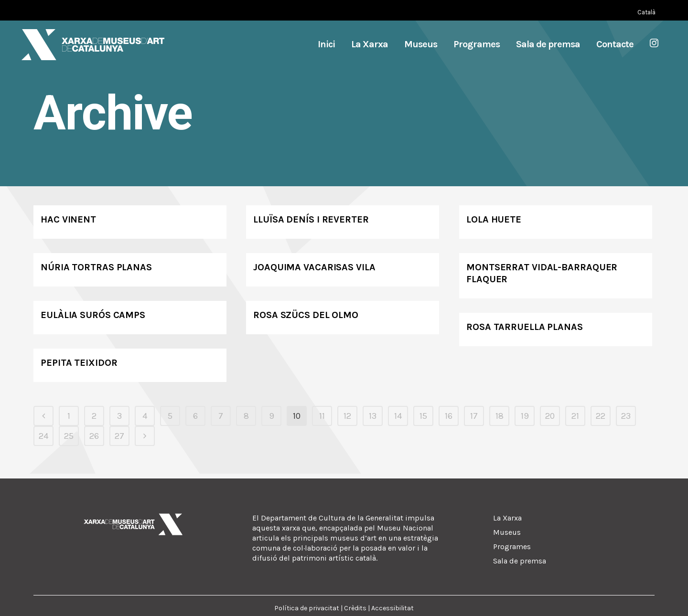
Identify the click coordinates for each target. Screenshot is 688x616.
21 (575, 416)
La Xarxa (507, 518)
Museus (507, 532)
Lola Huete (494, 219)
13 (373, 416)
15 (423, 416)
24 (43, 436)
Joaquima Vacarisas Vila (314, 267)
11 (322, 416)
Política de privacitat (307, 608)
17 (474, 416)
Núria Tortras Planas (96, 267)
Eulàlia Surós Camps (93, 315)
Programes (512, 547)
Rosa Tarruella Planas (525, 327)
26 (94, 436)
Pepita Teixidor (79, 363)
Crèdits (355, 608)
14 (398, 416)
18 (500, 416)
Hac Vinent (68, 219)
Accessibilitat (392, 608)
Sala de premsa (520, 561)
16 (449, 416)
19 (525, 416)
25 (69, 436)
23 (626, 416)
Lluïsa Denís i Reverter (311, 219)
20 (550, 416)
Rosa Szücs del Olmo (306, 315)
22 (601, 416)
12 (347, 416)
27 (119, 436)
